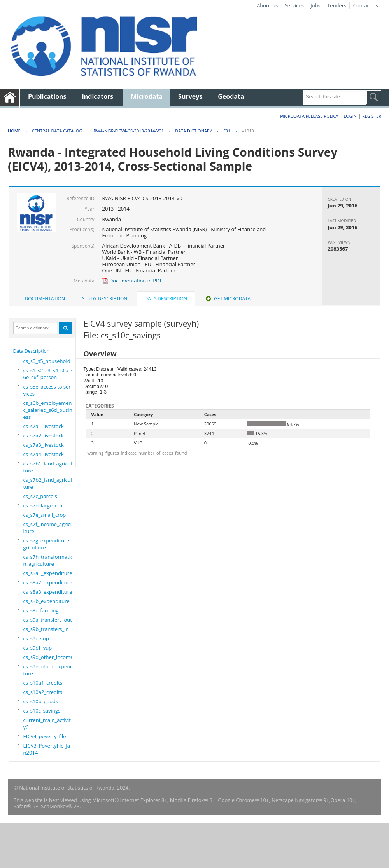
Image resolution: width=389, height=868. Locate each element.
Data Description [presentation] (166, 299)
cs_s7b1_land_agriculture (48, 467)
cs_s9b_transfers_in (46, 629)
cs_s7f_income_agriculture (48, 528)
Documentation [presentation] (45, 299)
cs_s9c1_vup (38, 648)
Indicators (98, 96)
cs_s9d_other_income (48, 657)
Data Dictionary (194, 131)
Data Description (32, 351)
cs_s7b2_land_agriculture (48, 483)
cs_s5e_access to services (47, 390)
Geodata (231, 96)
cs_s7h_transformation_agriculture (48, 560)
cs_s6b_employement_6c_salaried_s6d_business (51, 410)
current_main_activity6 (47, 723)
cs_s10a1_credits (43, 683)
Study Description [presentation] (105, 299)
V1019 (248, 131)
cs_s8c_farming (41, 610)
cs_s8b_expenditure (46, 601)
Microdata (147, 96)
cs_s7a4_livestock (44, 454)
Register (372, 116)
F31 (227, 131)
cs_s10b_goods (41, 701)
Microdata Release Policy (309, 116)
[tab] (45, 299)
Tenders (337, 5)
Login (350, 116)
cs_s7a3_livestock (44, 445)
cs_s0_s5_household (47, 361)
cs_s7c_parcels (40, 496)
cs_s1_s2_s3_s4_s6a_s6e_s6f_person (48, 374)
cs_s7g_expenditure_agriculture (49, 544)
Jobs (315, 5)
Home (14, 131)
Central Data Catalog (57, 131)
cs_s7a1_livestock (44, 426)
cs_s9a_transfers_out (48, 620)
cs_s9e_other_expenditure (49, 670)
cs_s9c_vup (36, 638)
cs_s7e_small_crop (45, 515)
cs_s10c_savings (42, 711)
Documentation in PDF (132, 281)
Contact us (366, 5)
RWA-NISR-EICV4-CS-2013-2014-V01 (129, 131)
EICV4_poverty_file (45, 736)
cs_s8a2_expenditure (48, 582)
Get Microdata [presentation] (227, 299)
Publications (47, 96)
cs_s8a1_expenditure (48, 573)
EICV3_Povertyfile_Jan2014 (47, 749)
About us (267, 5)
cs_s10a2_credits (43, 692)
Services (294, 5)
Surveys (190, 96)
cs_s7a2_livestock (44, 436)
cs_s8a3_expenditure (48, 592)
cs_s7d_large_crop (45, 505)
